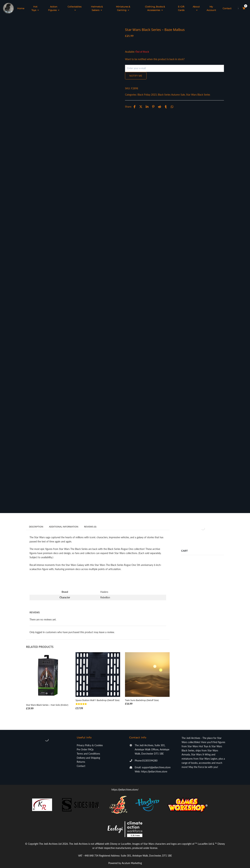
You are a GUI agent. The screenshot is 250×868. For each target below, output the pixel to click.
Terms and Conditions (88, 750)
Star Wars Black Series (198, 91)
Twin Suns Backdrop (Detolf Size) (142, 697)
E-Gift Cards (181, 7)
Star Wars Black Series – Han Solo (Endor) (47, 701)
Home (21, 7)
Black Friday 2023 (147, 91)
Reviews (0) (90, 523)
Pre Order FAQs (85, 746)
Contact (227, 7)
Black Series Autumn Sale (171, 91)
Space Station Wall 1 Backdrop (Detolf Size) (97, 697)
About (196, 7)
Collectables (74, 7)
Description (36, 523)
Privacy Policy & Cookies (90, 742)
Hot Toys (35, 7)
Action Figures (54, 7)
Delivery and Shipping (88, 754)
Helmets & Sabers (97, 7)
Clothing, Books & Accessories (155, 7)
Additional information (64, 523)
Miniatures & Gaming (123, 7)
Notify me (136, 72)
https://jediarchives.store (154, 768)
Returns (81, 758)
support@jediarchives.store (156, 764)
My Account (211, 7)
